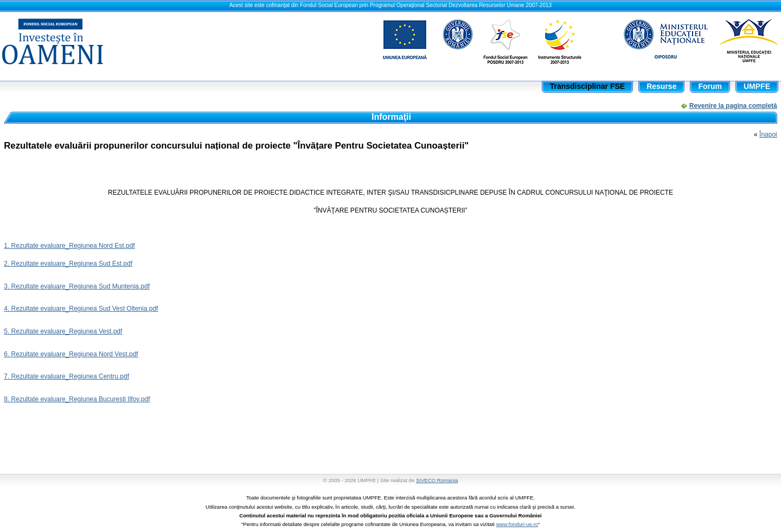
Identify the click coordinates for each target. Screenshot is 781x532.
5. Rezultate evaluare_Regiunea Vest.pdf (63, 331)
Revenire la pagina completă (733, 106)
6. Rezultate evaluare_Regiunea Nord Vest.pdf (71, 354)
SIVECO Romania (437, 480)
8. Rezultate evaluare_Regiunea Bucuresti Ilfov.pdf (77, 399)
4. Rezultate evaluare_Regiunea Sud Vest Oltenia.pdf (81, 309)
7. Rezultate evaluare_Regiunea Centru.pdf (66, 376)
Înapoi (768, 134)
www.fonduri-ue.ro (517, 524)
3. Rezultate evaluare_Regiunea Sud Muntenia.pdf (77, 286)
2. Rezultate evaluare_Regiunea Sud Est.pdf (68, 264)
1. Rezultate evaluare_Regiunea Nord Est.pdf (69, 246)
